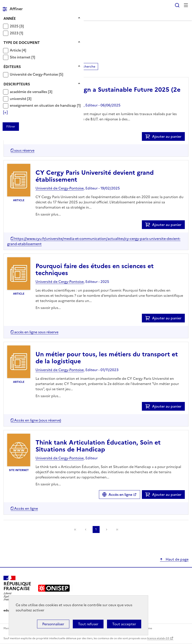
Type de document (22, 43)
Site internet (21, 57)
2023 (15, 33)
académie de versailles (29, 92)
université (18, 99)
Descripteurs (17, 84)
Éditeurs (12, 67)
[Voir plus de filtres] (5, 112)
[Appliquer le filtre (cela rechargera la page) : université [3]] (21, 99)
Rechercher (177, 5)
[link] (117, 529)
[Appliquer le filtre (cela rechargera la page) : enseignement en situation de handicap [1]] (45, 105)
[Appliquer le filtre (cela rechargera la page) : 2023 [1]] (16, 33)
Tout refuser (88, 624)
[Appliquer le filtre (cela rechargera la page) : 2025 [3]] (17, 26)
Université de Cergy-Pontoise (34, 74)
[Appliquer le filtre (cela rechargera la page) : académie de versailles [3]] (31, 92)
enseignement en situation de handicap (43, 105)
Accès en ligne (120, 495)
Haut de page (177, 559)
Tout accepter (124, 624)
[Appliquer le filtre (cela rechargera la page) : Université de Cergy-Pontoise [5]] (37, 74)
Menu (186, 5)
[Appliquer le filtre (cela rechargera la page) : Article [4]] (18, 50)
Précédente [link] (86, 529)
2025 (15, 26)
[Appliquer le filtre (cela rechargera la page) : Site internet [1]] (22, 57)
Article (16, 50)
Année (10, 18)
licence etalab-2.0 (158, 638)
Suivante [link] (107, 529)
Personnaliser (53, 624)
